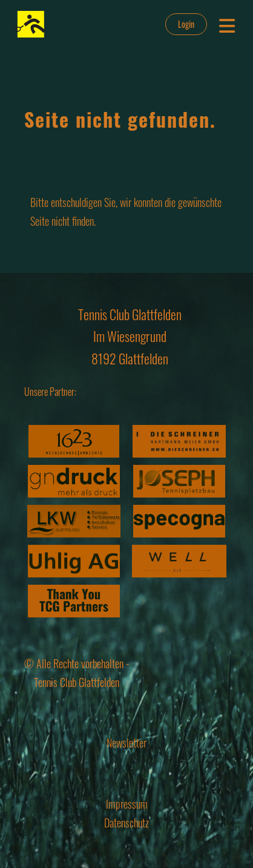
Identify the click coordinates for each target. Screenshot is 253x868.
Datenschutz (126, 823)
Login (186, 24)
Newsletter (126, 743)
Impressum (127, 804)
